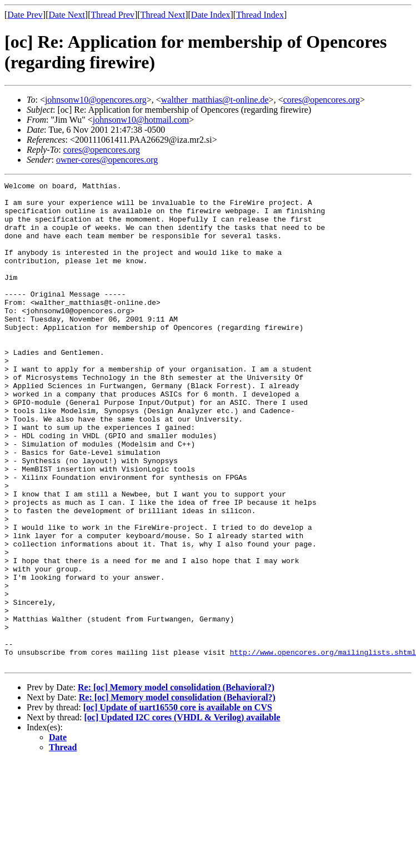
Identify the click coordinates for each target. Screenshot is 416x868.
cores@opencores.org (322, 100)
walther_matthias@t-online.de (215, 100)
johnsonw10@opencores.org (96, 100)
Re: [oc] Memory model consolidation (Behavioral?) (176, 784)
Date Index (211, 15)
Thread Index (260, 15)
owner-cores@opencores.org (107, 160)
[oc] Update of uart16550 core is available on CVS (178, 804)
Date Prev (25, 15)
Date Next (67, 15)
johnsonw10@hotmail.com (141, 120)
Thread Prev (112, 15)
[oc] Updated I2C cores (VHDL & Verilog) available (182, 814)
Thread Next (163, 15)
